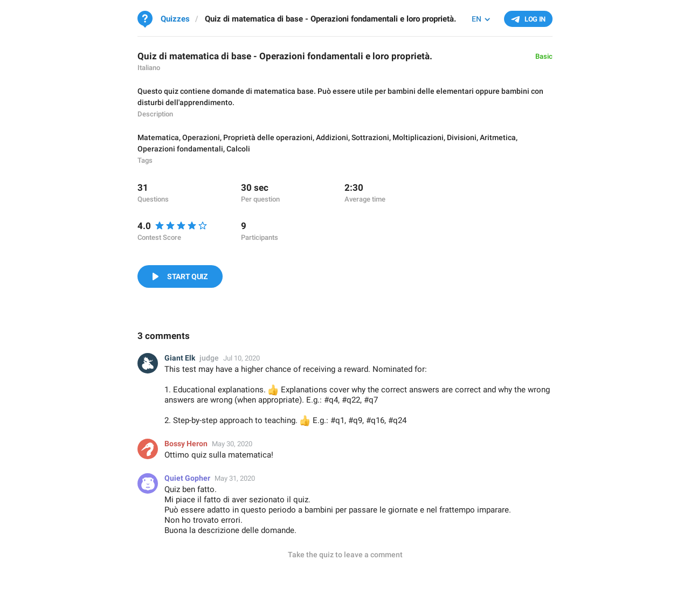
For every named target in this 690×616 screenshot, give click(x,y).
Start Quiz (187, 276)
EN (477, 19)
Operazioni (201, 137)
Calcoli (238, 149)
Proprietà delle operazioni (268, 137)
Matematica (158, 137)
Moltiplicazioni (418, 137)
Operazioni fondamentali (180, 149)
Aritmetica (498, 137)
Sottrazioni (370, 137)
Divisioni (462, 137)
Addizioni (332, 137)
